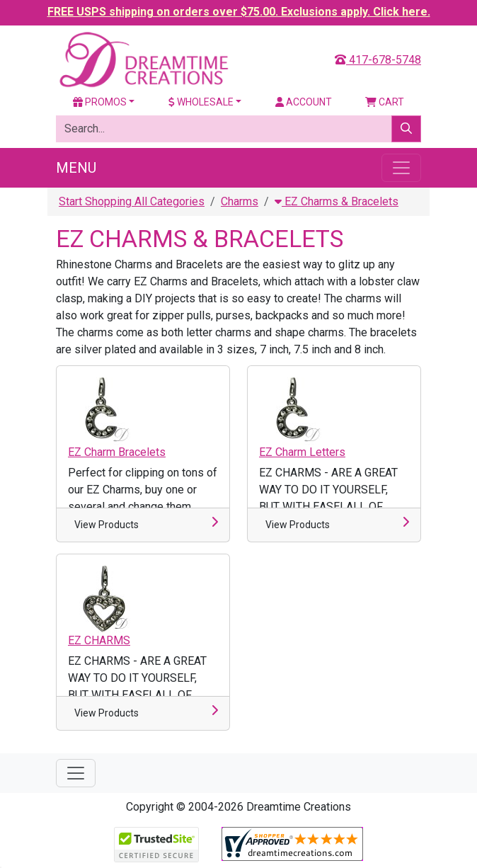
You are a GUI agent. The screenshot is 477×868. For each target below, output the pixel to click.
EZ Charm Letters (302, 452)
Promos (100, 102)
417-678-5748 (378, 60)
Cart (385, 102)
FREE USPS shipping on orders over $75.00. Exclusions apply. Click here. (239, 12)
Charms (240, 201)
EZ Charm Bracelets (117, 452)
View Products (107, 525)
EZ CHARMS (99, 640)
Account (304, 102)
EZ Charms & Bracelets (337, 201)
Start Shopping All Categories (132, 201)
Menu (76, 168)
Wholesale (201, 102)
